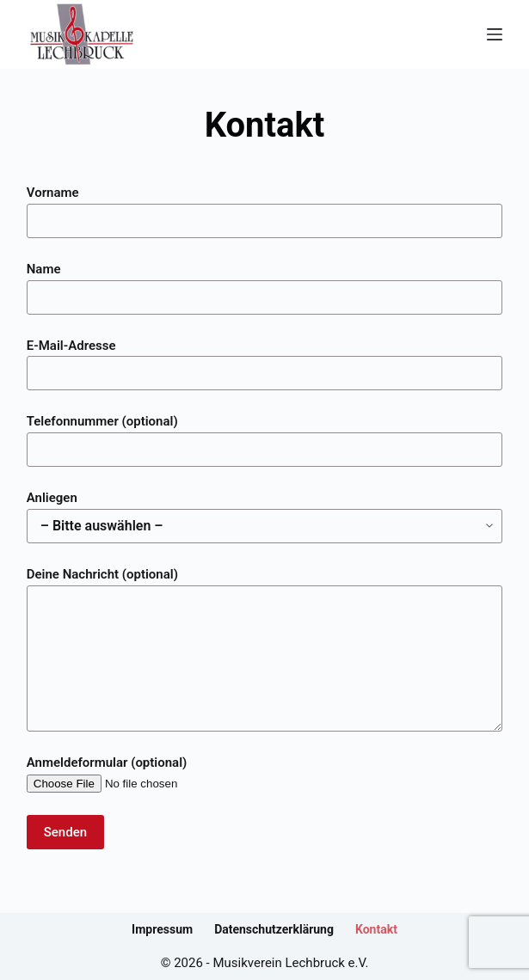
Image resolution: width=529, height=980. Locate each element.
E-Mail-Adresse (265, 360)
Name (265, 283)
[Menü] (495, 34)
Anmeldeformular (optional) (135, 773)
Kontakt (376, 929)
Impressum (162, 929)
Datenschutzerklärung (274, 929)
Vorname (265, 207)
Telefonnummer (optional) (265, 435)
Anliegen (265, 512)
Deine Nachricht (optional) (265, 649)
